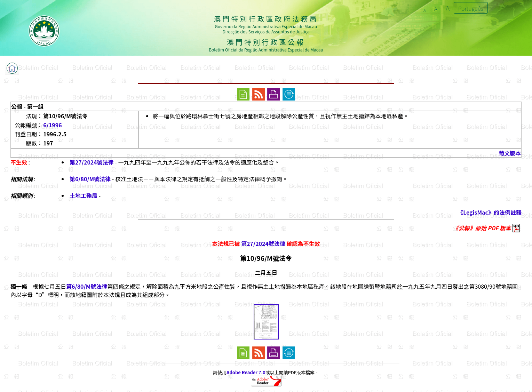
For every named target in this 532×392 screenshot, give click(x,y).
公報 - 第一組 (27, 106)
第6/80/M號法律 (90, 179)
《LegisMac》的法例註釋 (490, 212)
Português (471, 8)
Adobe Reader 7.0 (246, 372)
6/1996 (52, 125)
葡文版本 (510, 153)
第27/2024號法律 (92, 162)
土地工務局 (84, 195)
